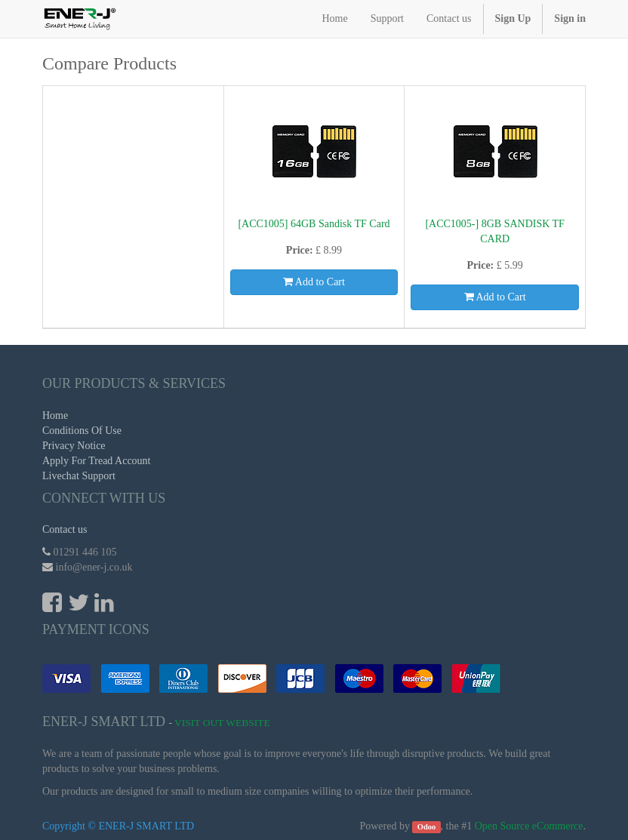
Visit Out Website (222, 723)
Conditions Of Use (82, 431)
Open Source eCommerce (529, 826)
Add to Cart (314, 282)
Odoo (427, 827)
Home (55, 415)
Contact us (65, 529)
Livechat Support (79, 476)
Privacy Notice (74, 446)
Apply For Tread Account (97, 461)
